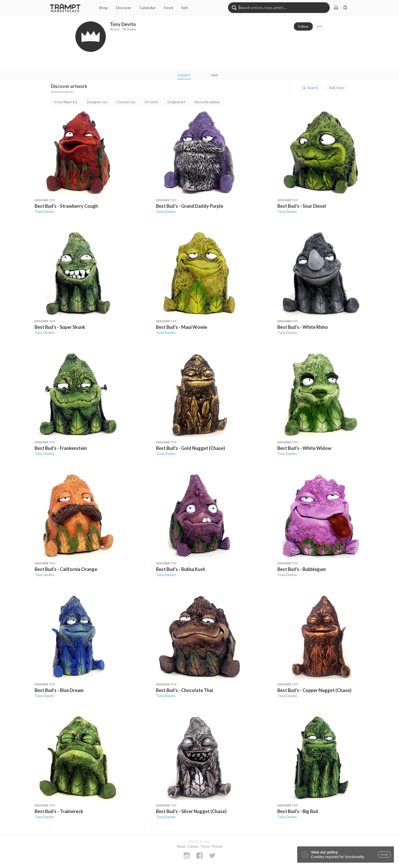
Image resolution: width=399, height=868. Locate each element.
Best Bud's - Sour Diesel (302, 206)
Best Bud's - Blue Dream (59, 690)
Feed (168, 8)
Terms (205, 846)
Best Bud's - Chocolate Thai (184, 690)
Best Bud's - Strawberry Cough (66, 206)
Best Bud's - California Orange (66, 569)
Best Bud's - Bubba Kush (181, 569)
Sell (184, 8)
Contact (193, 846)
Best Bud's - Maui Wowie (182, 327)
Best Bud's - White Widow (304, 448)
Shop (103, 8)
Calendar (148, 8)
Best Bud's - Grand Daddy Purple (190, 206)
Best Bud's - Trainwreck (59, 811)
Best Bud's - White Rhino (303, 327)
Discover (124, 8)
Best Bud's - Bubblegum (302, 569)
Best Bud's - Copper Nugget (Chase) (314, 690)
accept (384, 855)
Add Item (336, 88)
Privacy (217, 846)
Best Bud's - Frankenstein (61, 448)
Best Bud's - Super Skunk (60, 327)
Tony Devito (44, 211)
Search (310, 88)
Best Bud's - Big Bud (298, 811)
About (181, 846)
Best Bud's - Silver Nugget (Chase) (191, 811)
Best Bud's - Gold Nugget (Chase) (190, 448)
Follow (303, 26)
